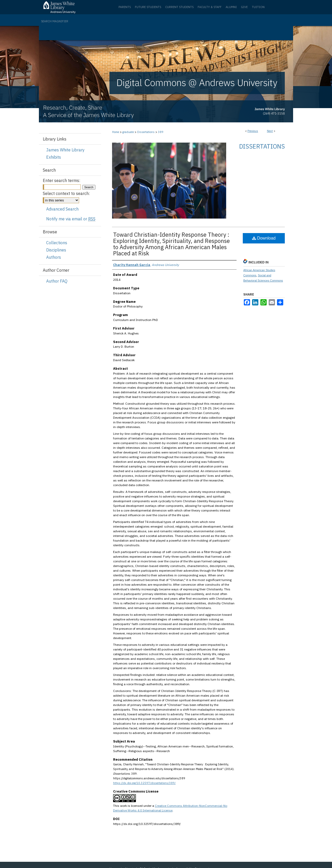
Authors (54, 257)
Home (116, 132)
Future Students (148, 7)
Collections (57, 243)
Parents (125, 7)
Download (264, 238)
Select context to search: (66, 193)
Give (244, 7)
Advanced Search (62, 209)
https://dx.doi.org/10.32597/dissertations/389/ (144, 783)
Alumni (231, 7)
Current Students (179, 7)
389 (161, 132)
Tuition (258, 7)
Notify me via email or (71, 219)
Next (270, 131)
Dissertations (146, 132)
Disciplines (56, 250)
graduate (128, 132)
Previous (253, 131)
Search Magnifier (55, 21)
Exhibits (54, 157)
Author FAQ (57, 281)
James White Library (65, 150)
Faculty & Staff (210, 7)
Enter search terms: (61, 180)
